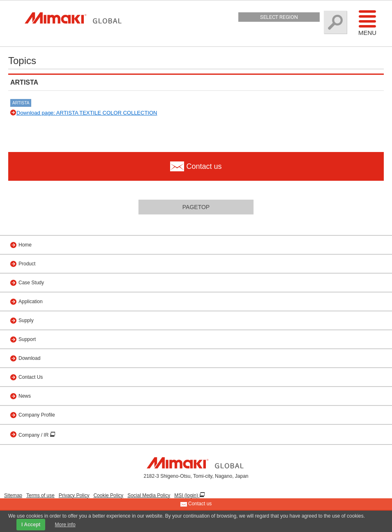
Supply (26, 320)
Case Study (31, 283)
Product (27, 264)
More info (65, 525)
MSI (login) (187, 495)
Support (27, 339)
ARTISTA (21, 103)
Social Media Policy (149, 495)
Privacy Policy (74, 495)
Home (25, 245)
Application (31, 302)
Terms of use (40, 495)
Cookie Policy (108, 495)
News (25, 396)
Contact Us (31, 377)
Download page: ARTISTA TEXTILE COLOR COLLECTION (87, 113)
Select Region (279, 17)
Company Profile (37, 415)
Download (29, 358)
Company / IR (34, 435)
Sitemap (13, 495)
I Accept (31, 525)
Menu (367, 23)
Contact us (196, 504)
